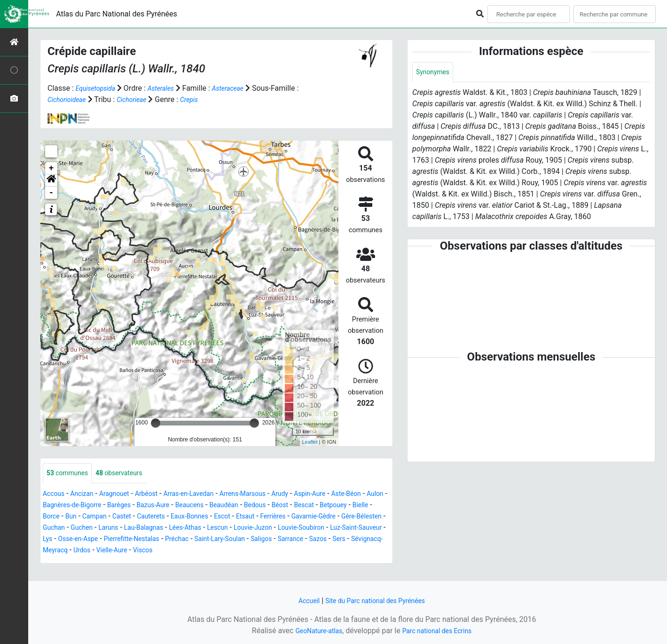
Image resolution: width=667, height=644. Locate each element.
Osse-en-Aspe (288, 540)
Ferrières (57, 529)
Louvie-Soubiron (150, 540)
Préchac (56, 551)
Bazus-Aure (217, 506)
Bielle (118, 517)
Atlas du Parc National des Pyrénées (117, 14)
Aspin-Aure (346, 495)
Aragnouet (124, 495)
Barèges (178, 506)
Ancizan (87, 495)
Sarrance (185, 551)
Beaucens (258, 506)
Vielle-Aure (368, 551)
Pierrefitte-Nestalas (349, 540)
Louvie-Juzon (95, 540)
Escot (335, 517)
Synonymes (435, 73)
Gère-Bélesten (158, 529)
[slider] (156, 423)
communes (71, 474)
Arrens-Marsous (270, 495)
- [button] (51, 193)
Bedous (332, 506)
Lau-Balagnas (302, 529)
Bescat (54, 517)
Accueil (301, 601)
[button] (51, 181)
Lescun (55, 540)
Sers (240, 551)
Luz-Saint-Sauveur (213, 540)
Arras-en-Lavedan (208, 495)
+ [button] (51, 168)
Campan (191, 517)
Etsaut (361, 517)
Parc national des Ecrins (441, 631)
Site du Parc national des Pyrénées (377, 601)
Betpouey (87, 517)
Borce (142, 517)
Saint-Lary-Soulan (105, 551)
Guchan (200, 529)
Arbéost (160, 495)
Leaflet (310, 442)
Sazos (216, 551)
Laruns (262, 529)
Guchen (232, 529)
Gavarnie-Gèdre (104, 529)
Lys (254, 540)
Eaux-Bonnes (298, 517)
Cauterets (255, 517)
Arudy (312, 495)
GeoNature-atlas (314, 631)
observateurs (129, 474)
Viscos (54, 562)
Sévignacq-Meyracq (286, 551)
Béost (360, 506)
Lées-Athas (349, 529)
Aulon (75, 506)
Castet (221, 517)
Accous (55, 495)
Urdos (334, 551)
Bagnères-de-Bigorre (125, 506)
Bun (165, 517)
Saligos (152, 551)
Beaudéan (297, 506)
